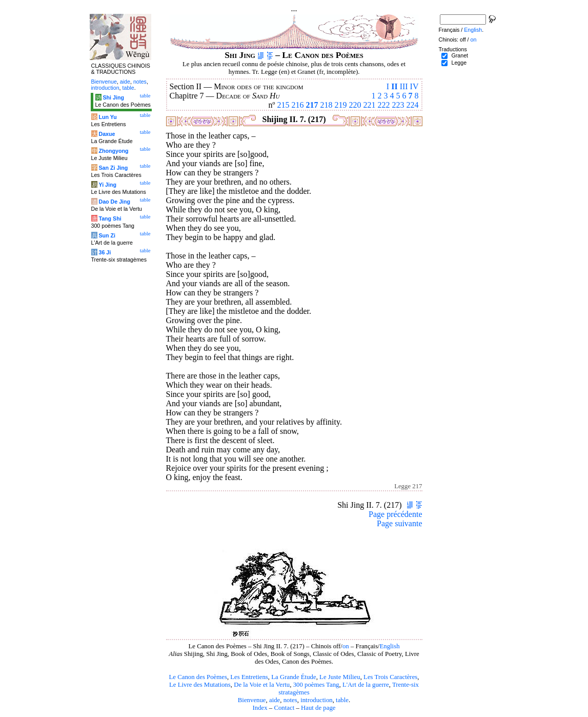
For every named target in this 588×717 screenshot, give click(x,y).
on (346, 646)
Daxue (107, 134)
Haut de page (318, 708)
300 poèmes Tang (316, 685)
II (394, 86)
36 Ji (105, 252)
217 (312, 105)
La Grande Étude (293, 677)
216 (298, 105)
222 (384, 105)
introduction (317, 700)
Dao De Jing (114, 202)
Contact (284, 708)
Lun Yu (107, 117)
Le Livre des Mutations (200, 685)
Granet (460, 55)
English (389, 646)
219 (341, 105)
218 (327, 105)
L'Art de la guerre (366, 685)
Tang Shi (110, 218)
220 (355, 105)
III (404, 86)
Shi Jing (113, 97)
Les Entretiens (249, 677)
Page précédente (395, 514)
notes (290, 700)
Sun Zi (107, 235)
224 (413, 105)
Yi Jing (107, 185)
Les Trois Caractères (390, 677)
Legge (459, 63)
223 (398, 105)
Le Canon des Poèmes (198, 677)
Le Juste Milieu (340, 677)
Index (260, 708)
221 (370, 105)
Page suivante (399, 523)
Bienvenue (252, 700)
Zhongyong (113, 151)
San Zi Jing (113, 168)
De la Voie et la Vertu (262, 685)
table (342, 700)
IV (414, 86)
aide (275, 700)
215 (283, 105)
